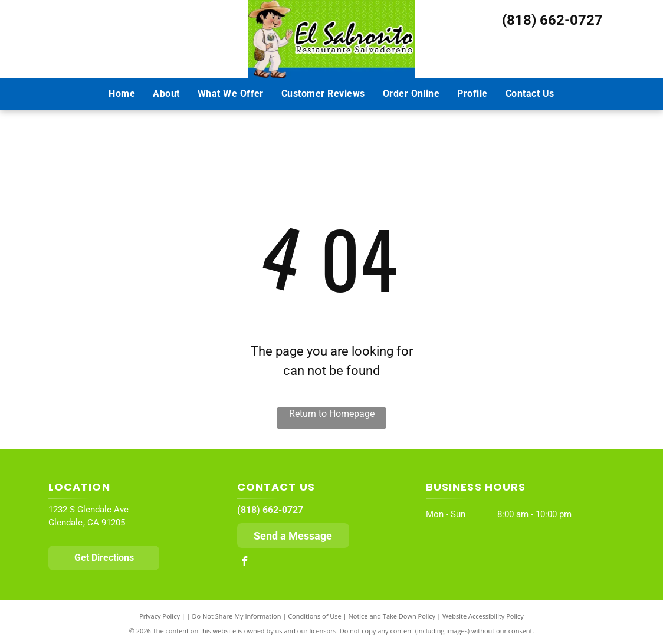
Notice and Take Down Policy (392, 616)
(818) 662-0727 (552, 20)
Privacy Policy (160, 616)
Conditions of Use (315, 616)
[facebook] (245, 563)
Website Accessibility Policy (483, 616)
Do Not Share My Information (237, 616)
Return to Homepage (332, 414)
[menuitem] (122, 94)
